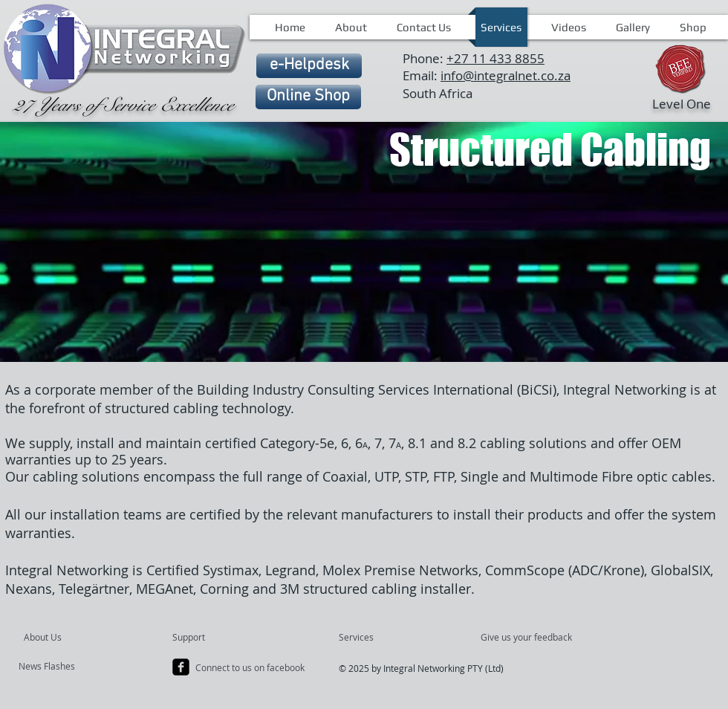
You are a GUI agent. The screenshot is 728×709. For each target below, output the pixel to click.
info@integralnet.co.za (506, 75)
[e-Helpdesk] (309, 66)
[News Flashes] (61, 667)
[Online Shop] (308, 97)
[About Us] (81, 638)
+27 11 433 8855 (495, 58)
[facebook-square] (181, 667)
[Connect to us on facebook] (251, 668)
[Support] (208, 638)
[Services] (381, 638)
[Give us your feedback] (534, 638)
